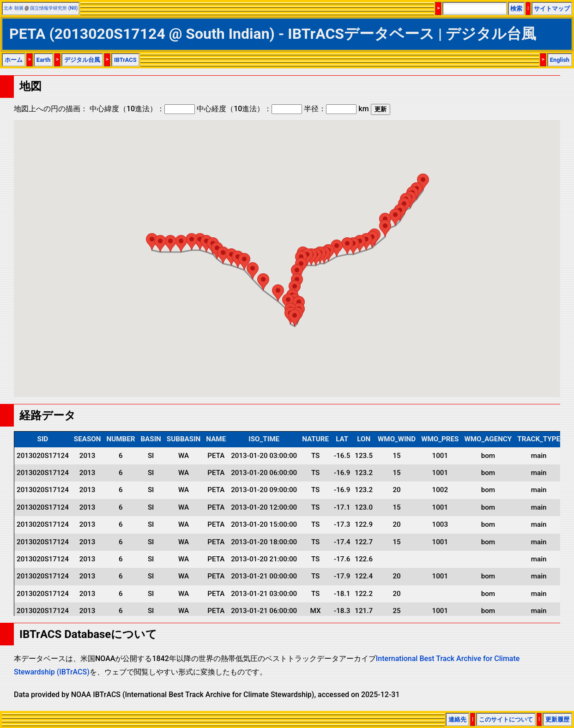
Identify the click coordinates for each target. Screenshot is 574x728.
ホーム (14, 60)
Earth (44, 60)
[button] (423, 182)
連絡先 (457, 719)
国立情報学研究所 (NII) (54, 8)
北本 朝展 (14, 8)
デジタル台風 (82, 60)
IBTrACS (125, 60)
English (560, 60)
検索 (516, 9)
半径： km (336, 109)
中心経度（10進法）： (249, 109)
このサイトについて (506, 719)
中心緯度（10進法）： (142, 109)
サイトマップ (552, 9)
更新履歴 (557, 719)
